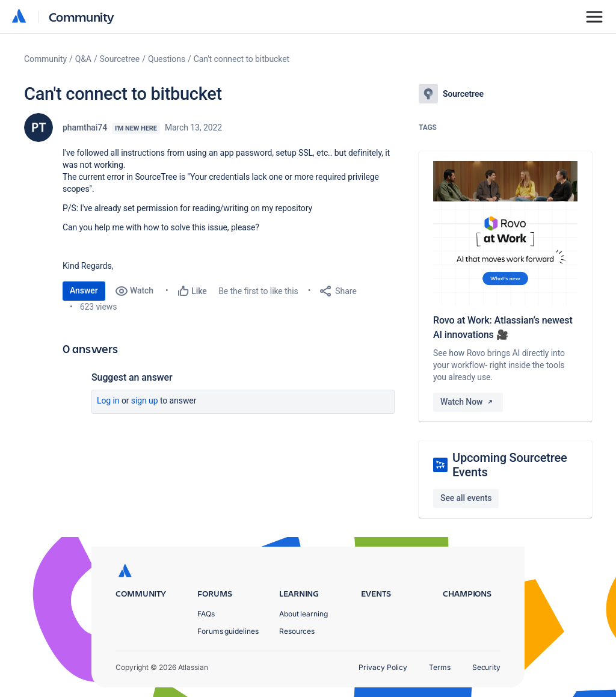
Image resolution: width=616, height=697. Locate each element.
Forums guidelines (228, 631)
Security (486, 667)
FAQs (206, 614)
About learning (303, 614)
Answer (84, 290)
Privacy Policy (383, 667)
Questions (167, 59)
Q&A (83, 59)
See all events (466, 498)
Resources (297, 631)
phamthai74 (85, 127)
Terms (440, 667)
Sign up (145, 401)
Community (82, 17)
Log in (108, 401)
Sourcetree (120, 59)
